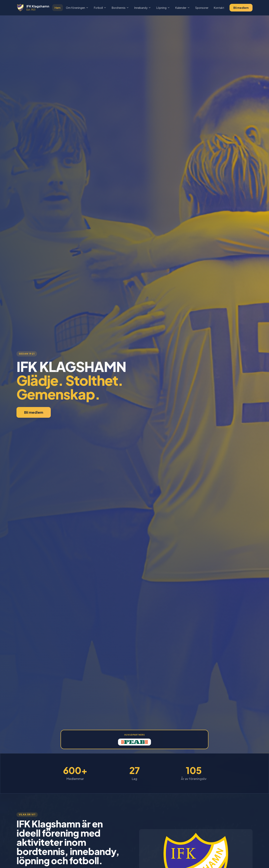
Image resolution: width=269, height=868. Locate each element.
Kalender (183, 8)
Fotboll (100, 8)
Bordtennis (120, 8)
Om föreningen (77, 8)
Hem (58, 8)
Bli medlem (241, 8)
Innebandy (143, 8)
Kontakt (219, 8)
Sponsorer (202, 8)
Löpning (163, 8)
